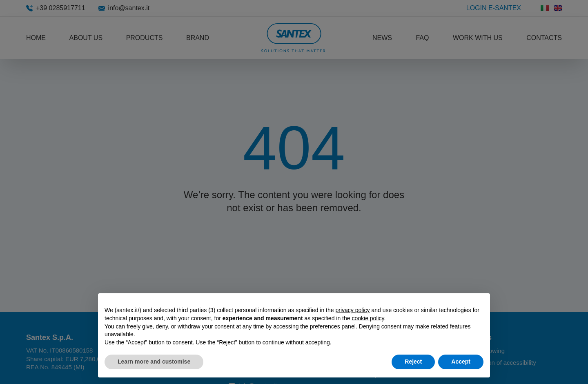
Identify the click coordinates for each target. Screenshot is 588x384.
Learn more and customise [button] (154, 362)
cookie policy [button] (368, 318)
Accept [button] (461, 362)
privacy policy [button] (352, 310)
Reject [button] (413, 362)
